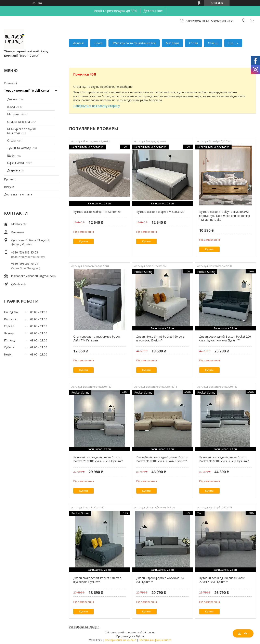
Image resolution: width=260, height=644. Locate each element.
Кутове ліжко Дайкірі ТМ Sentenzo (97, 212)
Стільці (213, 43)
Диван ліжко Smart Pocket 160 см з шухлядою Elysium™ (160, 338)
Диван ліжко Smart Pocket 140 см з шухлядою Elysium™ (97, 580)
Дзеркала (14, 170)
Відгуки (9, 187)
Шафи (11, 155)
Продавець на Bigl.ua (130, 636)
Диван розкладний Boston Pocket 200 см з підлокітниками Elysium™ (225, 338)
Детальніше (153, 11)
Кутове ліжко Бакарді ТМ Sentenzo (160, 212)
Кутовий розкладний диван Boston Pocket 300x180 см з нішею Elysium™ (224, 459)
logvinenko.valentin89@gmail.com (33, 276)
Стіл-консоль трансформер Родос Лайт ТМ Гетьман (97, 338)
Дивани (79, 43)
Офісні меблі (16, 163)
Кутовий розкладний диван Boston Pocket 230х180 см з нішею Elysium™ (98, 459)
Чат (243, 633)
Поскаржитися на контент (121, 640)
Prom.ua (150, 632)
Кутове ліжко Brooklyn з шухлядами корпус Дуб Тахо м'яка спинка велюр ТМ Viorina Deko (225, 216)
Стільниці (10, 83)
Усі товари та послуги (84, 627)
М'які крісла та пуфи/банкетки (134, 43)
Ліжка (98, 43)
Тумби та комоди (19, 148)
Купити (83, 241)
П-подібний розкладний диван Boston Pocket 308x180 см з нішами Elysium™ (162, 459)
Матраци (172, 43)
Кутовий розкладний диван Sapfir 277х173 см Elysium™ (222, 580)
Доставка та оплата (18, 194)
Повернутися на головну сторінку (97, 106)
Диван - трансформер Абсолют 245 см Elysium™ (161, 580)
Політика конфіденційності (155, 640)
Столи (193, 43)
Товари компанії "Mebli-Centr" (27, 91)
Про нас (10, 179)
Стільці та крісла (18, 122)
